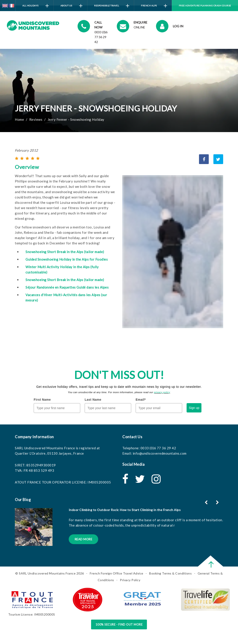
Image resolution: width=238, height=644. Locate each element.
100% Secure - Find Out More (119, 624)
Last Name (93, 400)
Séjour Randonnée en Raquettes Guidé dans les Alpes (67, 287)
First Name (42, 400)
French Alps (154, 6)
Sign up (194, 408)
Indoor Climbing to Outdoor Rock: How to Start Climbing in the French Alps (125, 510)
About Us (71, 6)
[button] (218, 502)
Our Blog (23, 500)
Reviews (36, 119)
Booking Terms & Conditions (170, 573)
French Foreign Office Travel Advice (117, 573)
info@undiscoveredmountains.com (160, 453)
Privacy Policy (130, 580)
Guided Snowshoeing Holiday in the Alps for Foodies (67, 259)
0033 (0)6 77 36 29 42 (158, 448)
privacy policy (162, 392)
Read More (84, 539)
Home (19, 119)
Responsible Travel (112, 6)
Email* (141, 400)
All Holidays (36, 6)
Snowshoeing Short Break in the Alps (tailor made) (65, 252)
